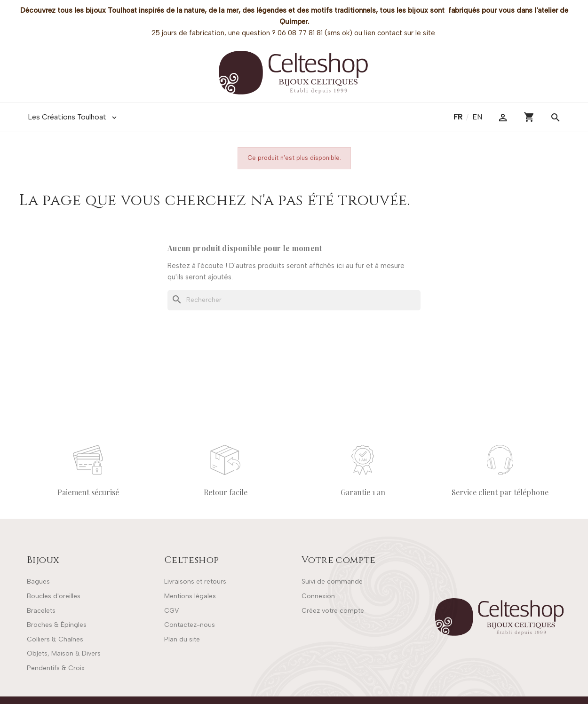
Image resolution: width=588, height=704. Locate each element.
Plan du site (182, 639)
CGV (171, 611)
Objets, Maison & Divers (64, 653)
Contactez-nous (190, 625)
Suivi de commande (332, 581)
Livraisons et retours (195, 581)
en (477, 117)
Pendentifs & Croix (56, 668)
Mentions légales (190, 596)
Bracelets (41, 611)
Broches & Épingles (57, 625)
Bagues (38, 581)
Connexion (318, 596)
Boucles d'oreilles (54, 596)
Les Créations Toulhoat (73, 117)
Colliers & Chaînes (55, 639)
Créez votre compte (333, 611)
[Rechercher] (294, 300)
